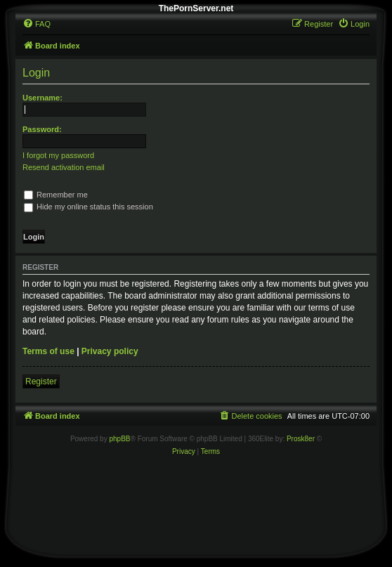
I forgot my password (58, 155)
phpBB (119, 439)
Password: (42, 129)
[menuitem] (37, 24)
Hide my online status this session (89, 207)
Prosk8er (301, 439)
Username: (43, 98)
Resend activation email (64, 167)
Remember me (56, 195)
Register (41, 382)
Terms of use (48, 351)
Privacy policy (110, 351)
